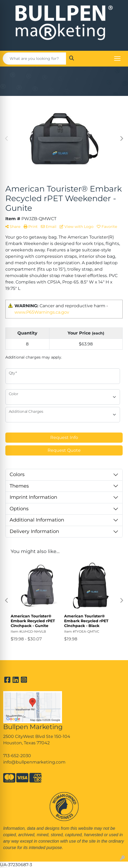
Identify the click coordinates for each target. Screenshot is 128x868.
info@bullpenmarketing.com (34, 762)
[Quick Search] (34, 59)
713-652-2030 (17, 756)
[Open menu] (117, 59)
